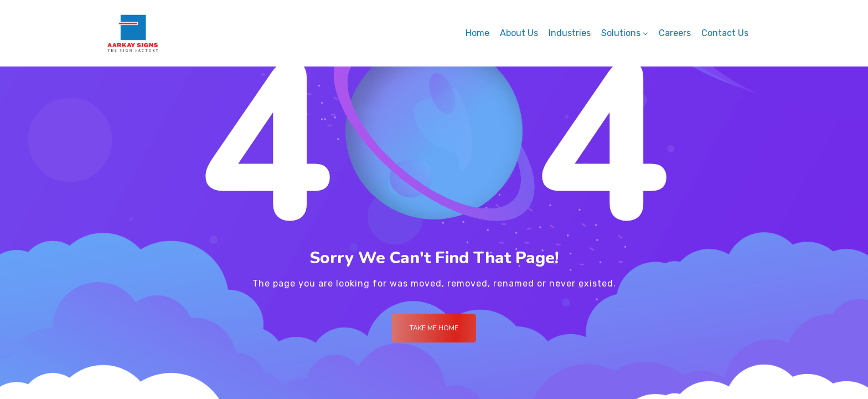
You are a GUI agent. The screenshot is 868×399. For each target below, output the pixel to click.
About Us (519, 33)
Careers (675, 33)
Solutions (621, 33)
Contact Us (725, 33)
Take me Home (434, 328)
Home (477, 33)
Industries (570, 33)
